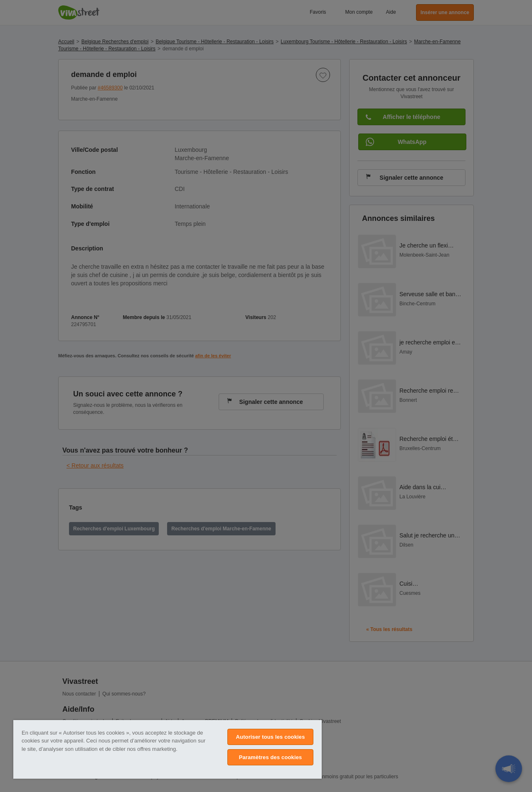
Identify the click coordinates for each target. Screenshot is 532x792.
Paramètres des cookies (271, 757)
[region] (167, 749)
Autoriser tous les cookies (271, 737)
